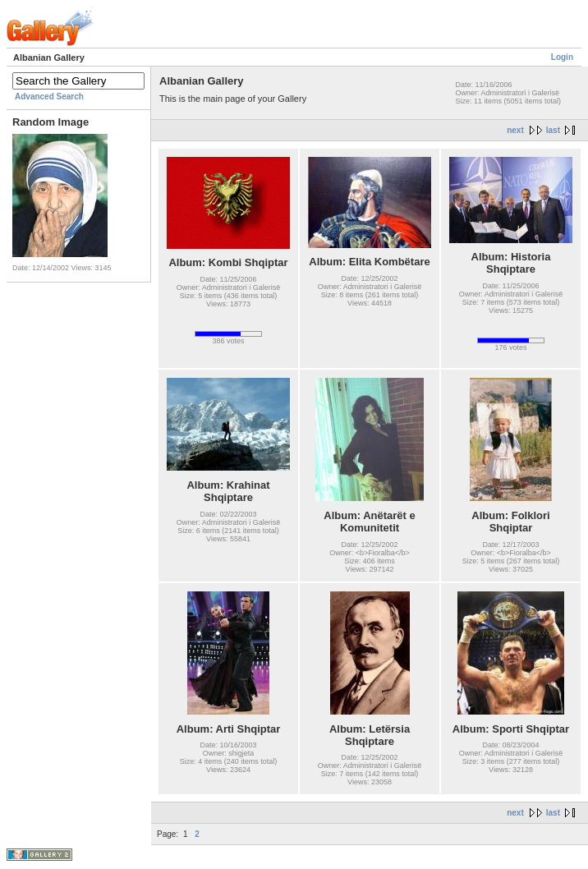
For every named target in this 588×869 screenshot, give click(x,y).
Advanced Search (49, 97)
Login (562, 57)
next (515, 130)
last (553, 130)
